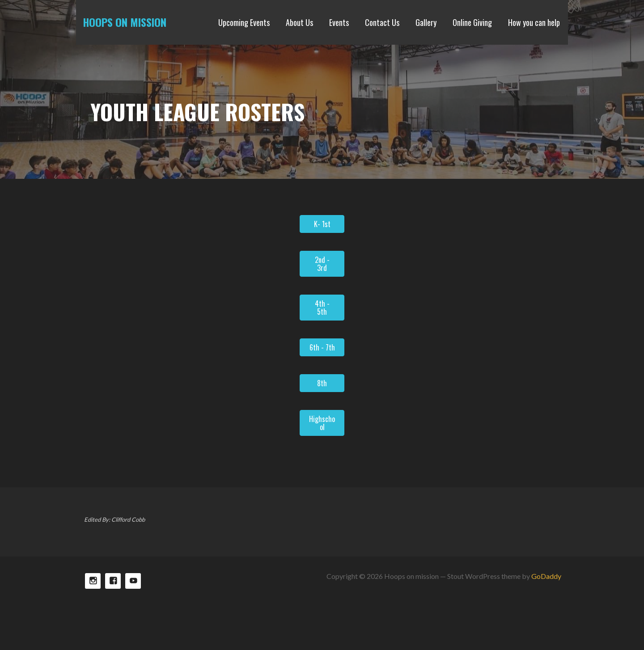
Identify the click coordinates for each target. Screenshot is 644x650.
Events (339, 22)
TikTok (133, 581)
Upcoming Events (244, 22)
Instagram (93, 581)
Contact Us (382, 22)
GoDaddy (546, 576)
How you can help (534, 22)
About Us (299, 22)
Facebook (113, 581)
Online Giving (472, 22)
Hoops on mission (125, 22)
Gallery (426, 22)
